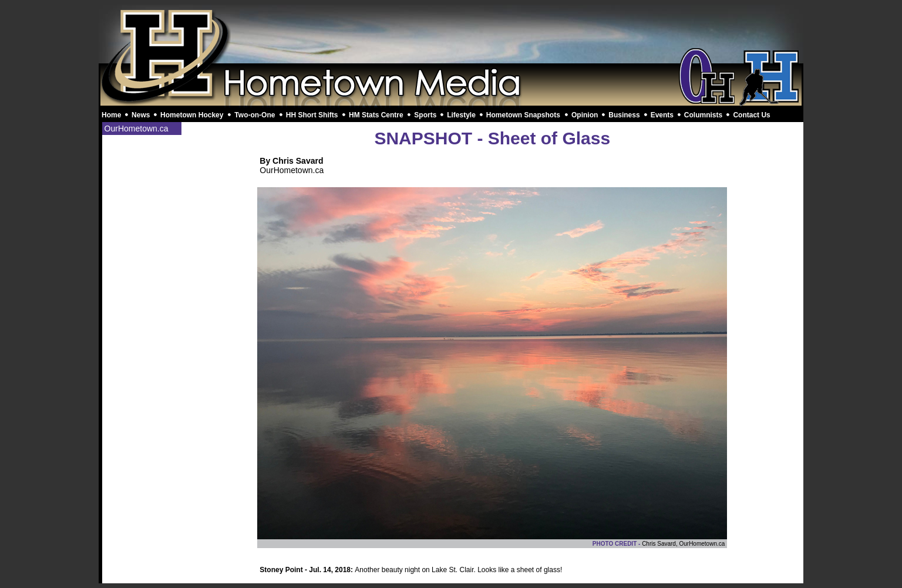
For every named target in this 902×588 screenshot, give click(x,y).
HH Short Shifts (312, 115)
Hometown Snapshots (523, 115)
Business (624, 115)
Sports (425, 115)
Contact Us (751, 115)
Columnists (703, 115)
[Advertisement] (451, 34)
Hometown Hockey (192, 115)
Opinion (585, 115)
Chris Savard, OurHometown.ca (683, 544)
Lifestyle (461, 115)
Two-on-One (255, 115)
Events (662, 115)
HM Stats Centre (376, 115)
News (141, 115)
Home (111, 115)
